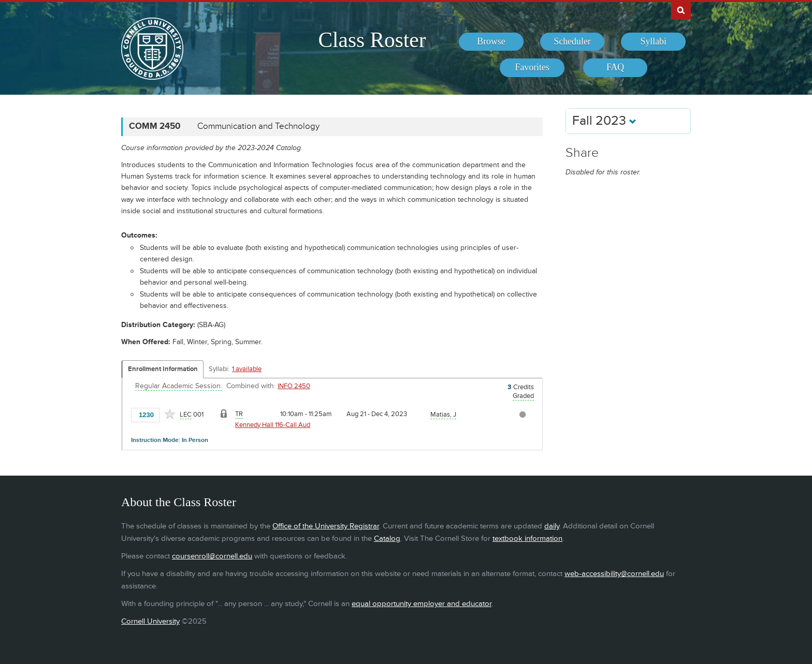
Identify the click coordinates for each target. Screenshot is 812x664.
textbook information (527, 538)
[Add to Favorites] (170, 414)
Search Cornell (681, 10)
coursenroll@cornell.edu (212, 556)
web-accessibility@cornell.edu (614, 574)
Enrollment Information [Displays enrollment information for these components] (163, 369)
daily (552, 526)
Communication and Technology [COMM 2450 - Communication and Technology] (258, 126)
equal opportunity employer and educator (422, 604)
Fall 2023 (604, 121)
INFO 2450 (294, 386)
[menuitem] (491, 42)
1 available (247, 369)
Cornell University (150, 621)
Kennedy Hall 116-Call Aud (273, 425)
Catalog (387, 538)
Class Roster (372, 40)
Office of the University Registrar (326, 526)
